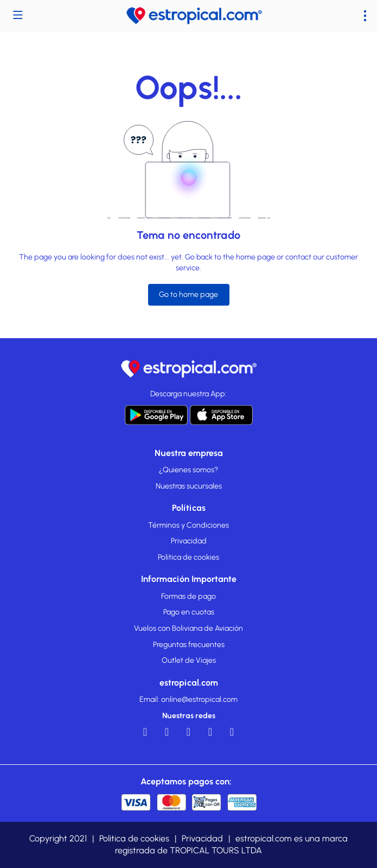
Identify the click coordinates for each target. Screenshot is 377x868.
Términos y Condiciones (188, 525)
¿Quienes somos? (188, 470)
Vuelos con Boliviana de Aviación (188, 628)
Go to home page (188, 294)
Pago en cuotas (189, 612)
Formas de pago (188, 596)
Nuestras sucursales (189, 486)
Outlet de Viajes (189, 660)
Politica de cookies (188, 557)
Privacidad (189, 541)
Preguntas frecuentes (189, 645)
